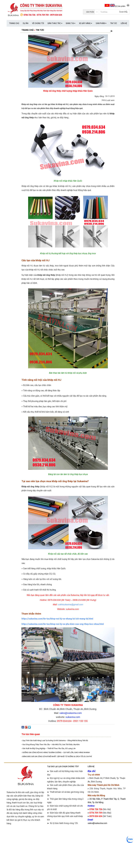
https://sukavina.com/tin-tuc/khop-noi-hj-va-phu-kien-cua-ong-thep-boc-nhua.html (63, 624)
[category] (91, 12)
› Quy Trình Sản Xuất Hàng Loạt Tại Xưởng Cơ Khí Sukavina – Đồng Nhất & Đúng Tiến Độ (55, 740)
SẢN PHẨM (101, 23)
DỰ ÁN (26, 23)
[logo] (37, 10)
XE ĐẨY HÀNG (86, 23)
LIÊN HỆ (124, 23)
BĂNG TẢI (71, 23)
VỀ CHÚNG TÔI (38, 23)
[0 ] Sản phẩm (120, 6)
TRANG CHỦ (14, 23)
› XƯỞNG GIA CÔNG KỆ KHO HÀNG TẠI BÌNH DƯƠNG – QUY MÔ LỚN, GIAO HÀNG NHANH (56, 752)
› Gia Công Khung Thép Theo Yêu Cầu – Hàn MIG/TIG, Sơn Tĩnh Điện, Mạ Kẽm (51, 744)
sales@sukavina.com (97, 823)
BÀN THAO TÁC (55, 23)
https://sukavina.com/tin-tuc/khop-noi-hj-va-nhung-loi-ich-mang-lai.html (57, 619)
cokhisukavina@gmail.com (71, 605)
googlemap (107, 845)
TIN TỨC (114, 23)
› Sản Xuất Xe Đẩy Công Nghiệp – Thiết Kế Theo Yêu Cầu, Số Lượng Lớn (49, 748)
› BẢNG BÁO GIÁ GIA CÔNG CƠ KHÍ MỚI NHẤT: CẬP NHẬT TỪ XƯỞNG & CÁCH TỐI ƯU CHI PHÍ (57, 756)
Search (123, 12)
